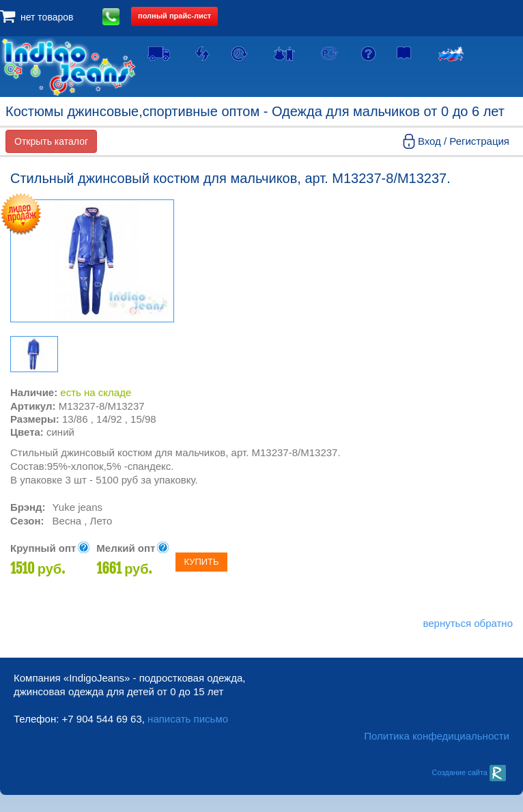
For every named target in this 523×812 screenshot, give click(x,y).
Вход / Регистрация (464, 141)
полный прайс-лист (174, 16)
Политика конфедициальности (437, 736)
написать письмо (188, 719)
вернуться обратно (468, 623)
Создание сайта (469, 772)
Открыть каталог (51, 141)
